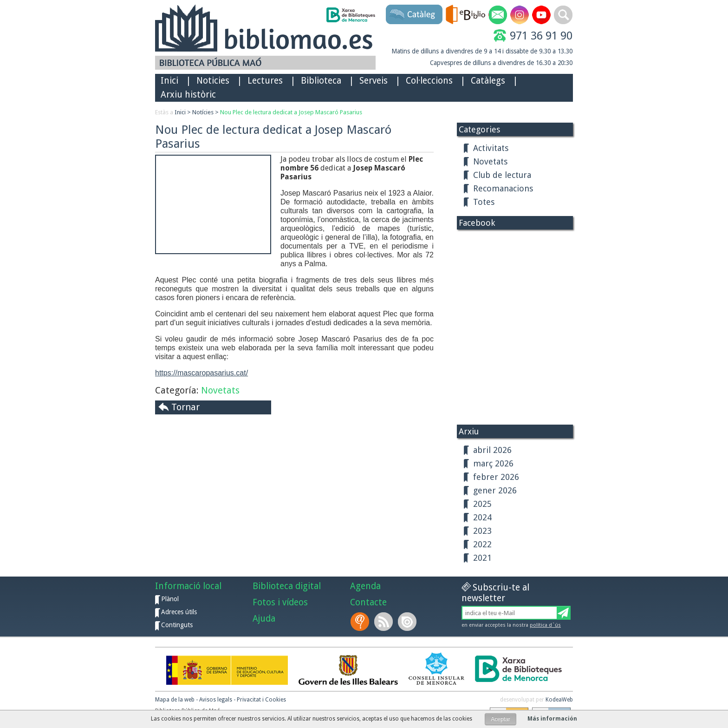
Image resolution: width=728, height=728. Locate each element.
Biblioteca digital (287, 586)
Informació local (188, 586)
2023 (482, 531)
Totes (484, 202)
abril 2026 (492, 450)
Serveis (374, 81)
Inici (169, 81)
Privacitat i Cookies (261, 700)
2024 (482, 517)
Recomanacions (503, 188)
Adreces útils (179, 612)
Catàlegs (488, 81)
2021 (482, 558)
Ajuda (264, 619)
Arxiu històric (188, 95)
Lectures (265, 81)
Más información (552, 719)
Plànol (170, 599)
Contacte (368, 602)
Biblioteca (321, 81)
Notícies (203, 112)
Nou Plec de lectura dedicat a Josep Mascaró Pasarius (291, 112)
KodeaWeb (559, 700)
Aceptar (500, 719)
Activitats (491, 148)
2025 (482, 504)
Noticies (213, 81)
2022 (482, 544)
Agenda (365, 586)
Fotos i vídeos (280, 602)
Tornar (185, 407)
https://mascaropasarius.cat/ (201, 373)
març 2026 (493, 463)
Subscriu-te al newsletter (495, 593)
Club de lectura (502, 175)
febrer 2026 (496, 477)
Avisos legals (216, 700)
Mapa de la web (175, 700)
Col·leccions (429, 81)
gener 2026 (495, 490)
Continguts (177, 625)
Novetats (220, 390)
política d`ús (545, 625)
